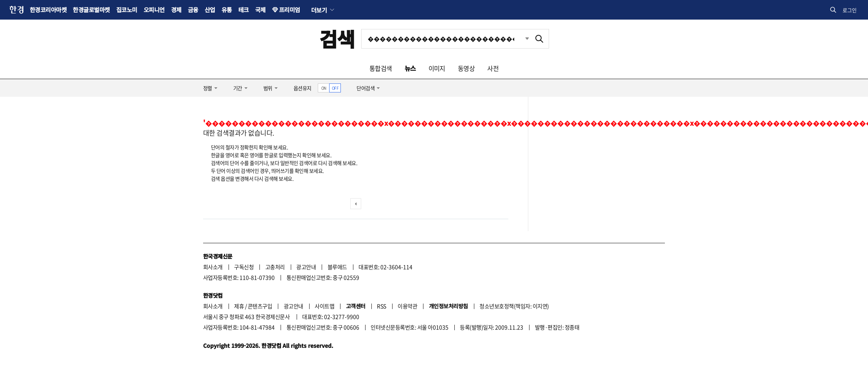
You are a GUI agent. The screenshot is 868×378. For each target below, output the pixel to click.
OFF (335, 88)
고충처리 (275, 267)
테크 (244, 10)
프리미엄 (290, 10)
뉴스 (410, 68)
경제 (176, 10)
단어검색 (366, 88)
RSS (381, 306)
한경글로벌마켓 (91, 10)
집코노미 (127, 10)
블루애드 (337, 267)
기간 (238, 88)
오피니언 (154, 10)
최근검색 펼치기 (521, 39)
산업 (210, 10)
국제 (260, 10)
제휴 (239, 306)
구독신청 (244, 267)
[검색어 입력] (446, 39)
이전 (356, 204)
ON (324, 88)
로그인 (850, 10)
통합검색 (381, 68)
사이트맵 (324, 306)
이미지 (437, 68)
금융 (193, 10)
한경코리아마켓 (48, 10)
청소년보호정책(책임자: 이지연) (514, 306)
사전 (493, 68)
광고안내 (306, 267)
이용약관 (407, 306)
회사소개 (213, 267)
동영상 (466, 68)
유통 (227, 10)
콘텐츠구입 (260, 306)
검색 (337, 39)
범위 (268, 88)
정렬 (208, 88)
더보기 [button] (319, 10)
